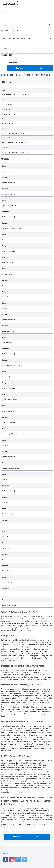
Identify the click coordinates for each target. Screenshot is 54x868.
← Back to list (12, 63)
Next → (42, 68)
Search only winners (10, 30)
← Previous (19, 68)
